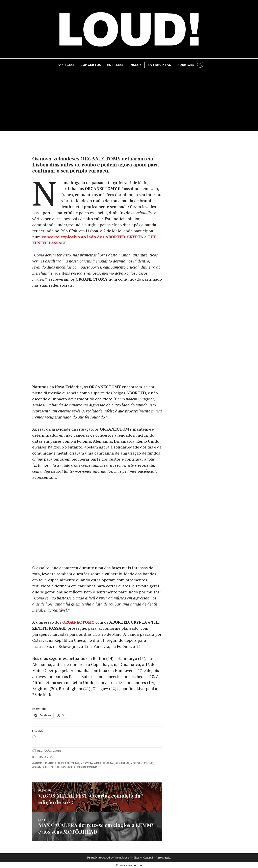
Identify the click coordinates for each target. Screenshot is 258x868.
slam (38, 768)
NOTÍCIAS (66, 65)
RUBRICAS (186, 65)
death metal (105, 764)
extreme (123, 764)
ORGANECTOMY (78, 622)
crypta (88, 764)
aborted (41, 764)
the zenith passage (59, 768)
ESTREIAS (115, 65)
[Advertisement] (129, 98)
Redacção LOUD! (49, 751)
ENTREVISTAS (159, 65)
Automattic (163, 857)
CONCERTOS (91, 65)
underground (86, 768)
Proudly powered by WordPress (108, 857)
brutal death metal (65, 764)
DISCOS (136, 65)
